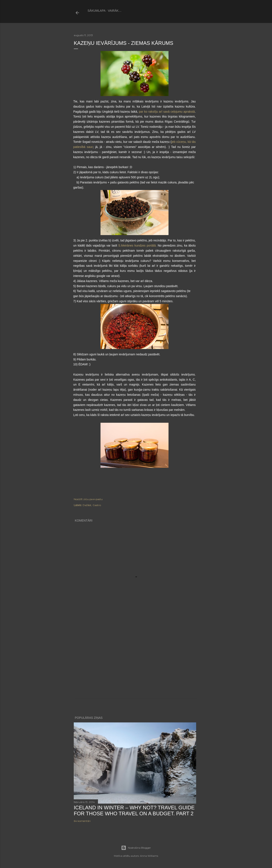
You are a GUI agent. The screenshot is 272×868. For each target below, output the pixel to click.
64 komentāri (82, 821)
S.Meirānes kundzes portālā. (137, 245)
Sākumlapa (97, 11)
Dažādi (87, 505)
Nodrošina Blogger (136, 848)
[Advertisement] (136, 662)
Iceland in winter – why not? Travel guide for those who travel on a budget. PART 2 (134, 811)
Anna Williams (149, 856)
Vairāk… (115, 11)
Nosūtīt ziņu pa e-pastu (88, 499)
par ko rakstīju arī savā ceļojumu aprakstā (167, 112)
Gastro (97, 505)
